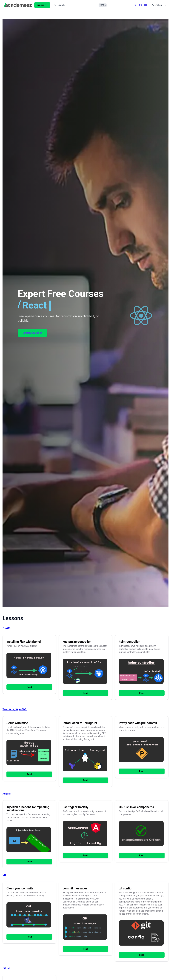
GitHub (6, 968)
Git (4, 875)
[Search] (80, 5)
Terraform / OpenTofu (15, 709)
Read (29, 687)
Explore (42, 5)
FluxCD (7, 628)
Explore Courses (32, 333)
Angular (7, 794)
